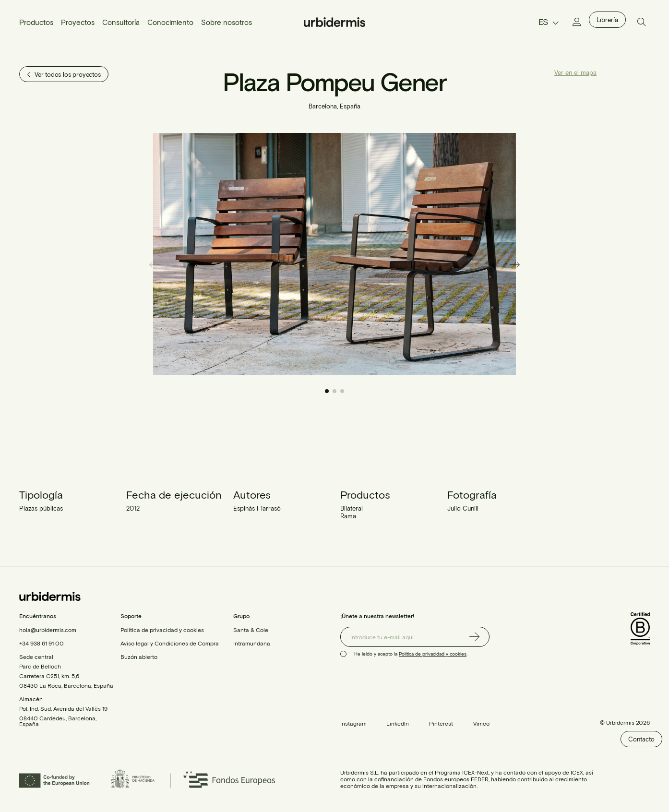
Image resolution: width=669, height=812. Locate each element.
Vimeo (481, 723)
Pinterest (441, 723)
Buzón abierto (139, 657)
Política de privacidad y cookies (162, 630)
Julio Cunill (463, 508)
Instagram (353, 723)
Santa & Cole (251, 630)
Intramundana (252, 643)
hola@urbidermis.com (48, 630)
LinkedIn (398, 723)
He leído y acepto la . (411, 654)
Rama (348, 516)
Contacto (641, 739)
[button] (515, 264)
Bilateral (352, 508)
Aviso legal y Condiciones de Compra (170, 643)
